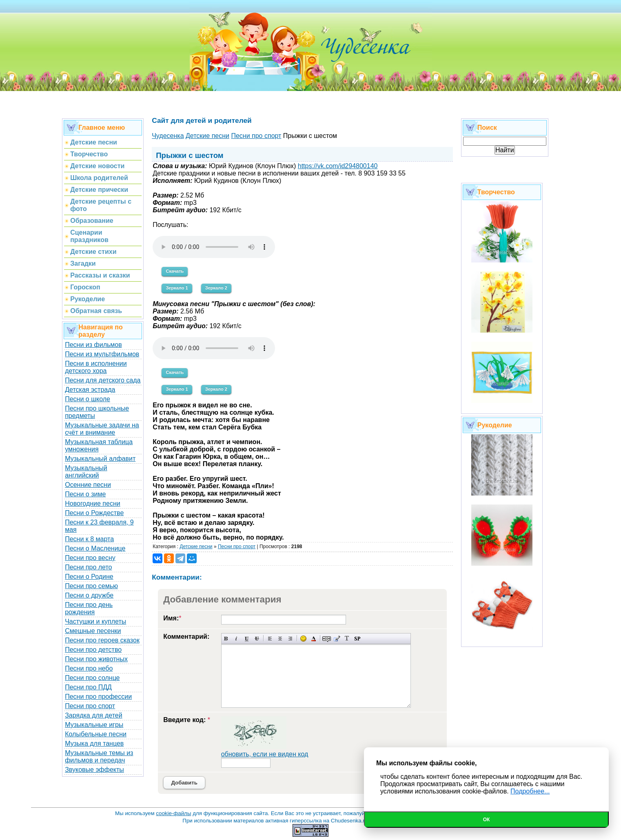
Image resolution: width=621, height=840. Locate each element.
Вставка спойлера (357, 639)
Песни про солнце (92, 678)
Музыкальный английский (86, 472)
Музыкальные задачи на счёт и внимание (102, 429)
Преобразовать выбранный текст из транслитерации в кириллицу (347, 639)
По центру (280, 639)
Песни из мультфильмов (102, 354)
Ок (487, 820)
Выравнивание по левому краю (270, 639)
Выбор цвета (314, 639)
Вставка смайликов (303, 639)
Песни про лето (88, 567)
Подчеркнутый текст (247, 639)
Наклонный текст (236, 639)
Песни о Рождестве (94, 513)
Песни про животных (96, 659)
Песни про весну (90, 558)
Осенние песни (88, 485)
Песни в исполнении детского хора (96, 367)
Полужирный (226, 639)
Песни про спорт (90, 706)
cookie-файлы (173, 813)
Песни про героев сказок (102, 640)
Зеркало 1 (177, 288)
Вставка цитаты (337, 639)
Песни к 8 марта (89, 539)
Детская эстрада (90, 390)
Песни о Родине (89, 577)
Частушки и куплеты (95, 621)
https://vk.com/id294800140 (338, 166)
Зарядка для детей (93, 715)
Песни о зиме (85, 494)
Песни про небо (89, 668)
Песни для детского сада (103, 380)
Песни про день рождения (89, 608)
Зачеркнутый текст (257, 639)
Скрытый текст (327, 639)
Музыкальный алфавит (100, 459)
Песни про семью (91, 586)
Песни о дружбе (89, 595)
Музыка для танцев (94, 743)
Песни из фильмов (93, 345)
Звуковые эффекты (94, 770)
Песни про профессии (98, 697)
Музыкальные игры (94, 725)
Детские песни (196, 547)
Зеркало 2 (216, 288)
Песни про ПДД (88, 687)
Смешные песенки (93, 631)
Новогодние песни (93, 503)
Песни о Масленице (95, 548)
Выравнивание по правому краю (290, 639)
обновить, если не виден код (265, 754)
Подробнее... (530, 791)
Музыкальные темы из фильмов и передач (99, 757)
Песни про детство (93, 650)
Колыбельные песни (96, 734)
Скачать (175, 271)
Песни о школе (88, 399)
